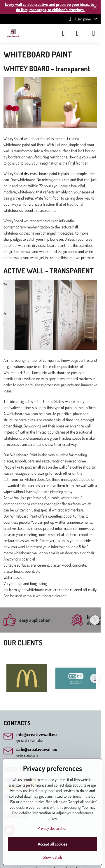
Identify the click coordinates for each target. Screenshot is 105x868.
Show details (53, 857)
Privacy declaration (52, 828)
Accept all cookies (53, 844)
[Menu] (94, 33)
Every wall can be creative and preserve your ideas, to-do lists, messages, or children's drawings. (50, 7)
